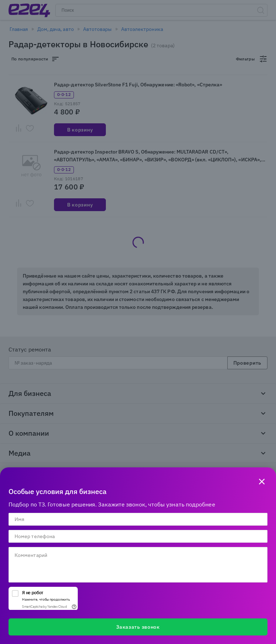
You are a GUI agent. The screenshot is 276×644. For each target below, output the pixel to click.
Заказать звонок (138, 627)
